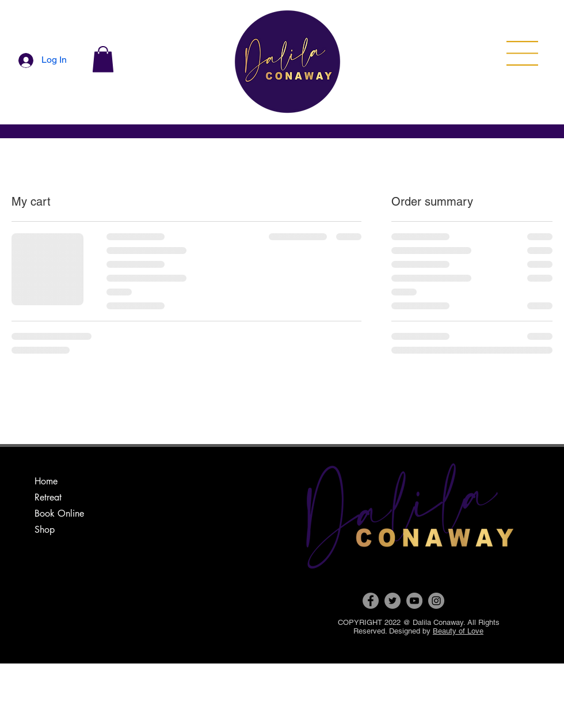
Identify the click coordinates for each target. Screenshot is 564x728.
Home (46, 481)
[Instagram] (436, 601)
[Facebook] (371, 601)
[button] (103, 59)
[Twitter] (392, 601)
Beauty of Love (458, 631)
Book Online (59, 513)
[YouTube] (414, 601)
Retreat (48, 497)
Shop (45, 530)
